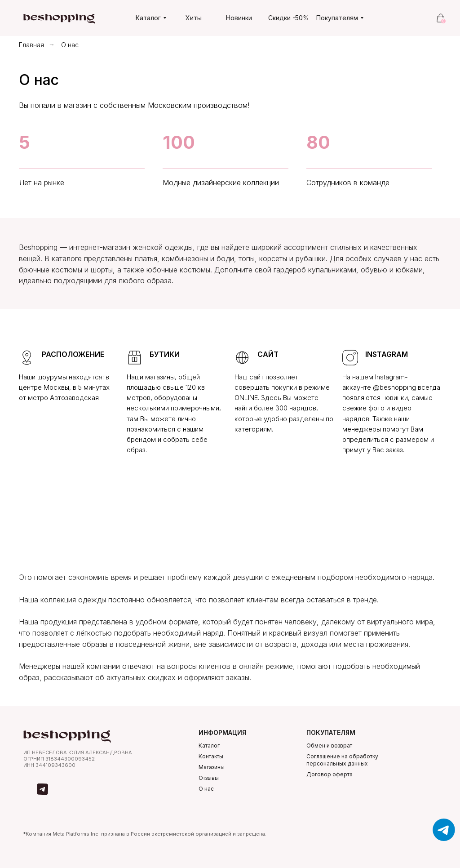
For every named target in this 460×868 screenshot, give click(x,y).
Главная (31, 45)
